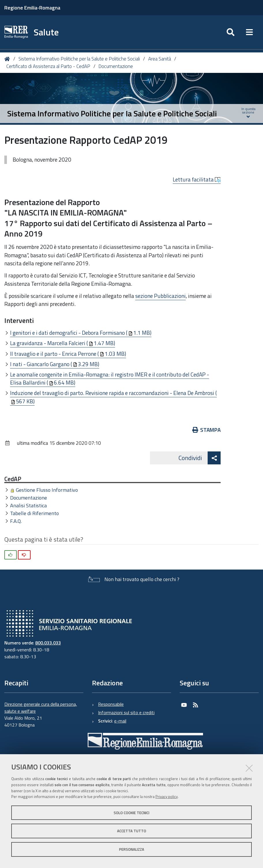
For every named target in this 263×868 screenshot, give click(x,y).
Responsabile (111, 704)
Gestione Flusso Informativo (47, 490)
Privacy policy (167, 797)
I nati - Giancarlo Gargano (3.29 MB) (55, 364)
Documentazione (116, 66)
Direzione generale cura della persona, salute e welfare (41, 708)
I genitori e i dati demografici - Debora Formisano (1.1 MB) (81, 333)
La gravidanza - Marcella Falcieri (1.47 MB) (63, 343)
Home (8, 59)
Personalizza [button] (132, 849)
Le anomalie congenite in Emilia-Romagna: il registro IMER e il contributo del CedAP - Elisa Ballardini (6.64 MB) (110, 379)
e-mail (120, 721)
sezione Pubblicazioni (160, 296)
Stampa (207, 430)
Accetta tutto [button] (132, 831)
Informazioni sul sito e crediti (126, 712)
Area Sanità (160, 59)
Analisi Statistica (28, 505)
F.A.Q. (16, 521)
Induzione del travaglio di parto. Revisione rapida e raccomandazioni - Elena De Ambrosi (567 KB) (113, 397)
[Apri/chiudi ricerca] (231, 32)
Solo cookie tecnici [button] (131, 813)
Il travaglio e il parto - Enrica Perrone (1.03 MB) (68, 354)
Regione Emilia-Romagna (32, 8)
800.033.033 (48, 643)
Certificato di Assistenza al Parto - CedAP (48, 66)
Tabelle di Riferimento (34, 513)
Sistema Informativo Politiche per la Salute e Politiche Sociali (79, 59)
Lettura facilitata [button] (197, 179)
